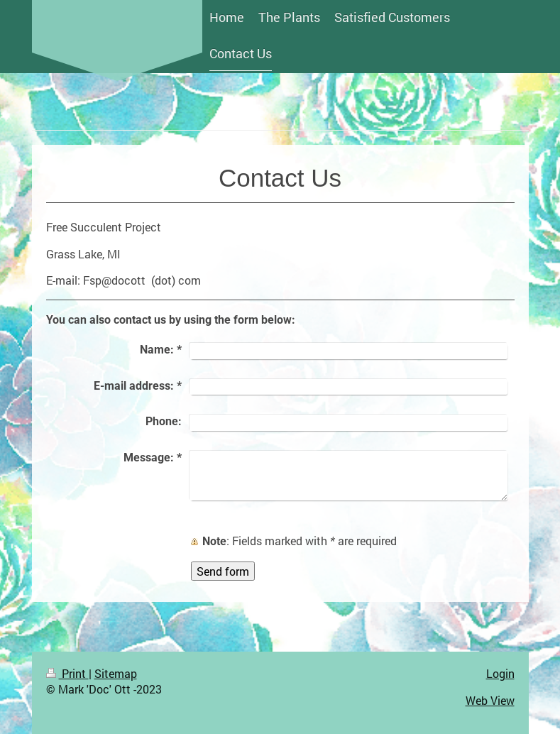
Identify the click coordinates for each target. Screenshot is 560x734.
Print (67, 673)
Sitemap (116, 673)
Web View (490, 700)
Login (500, 673)
